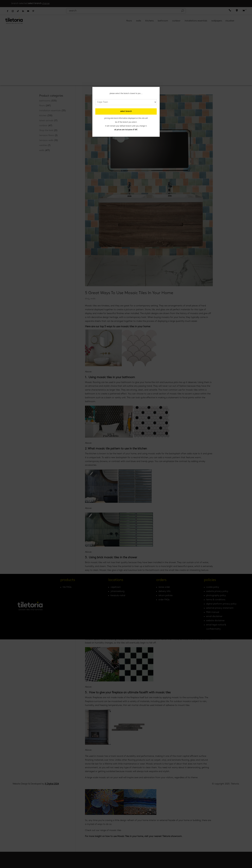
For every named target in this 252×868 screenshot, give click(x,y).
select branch (126, 111)
